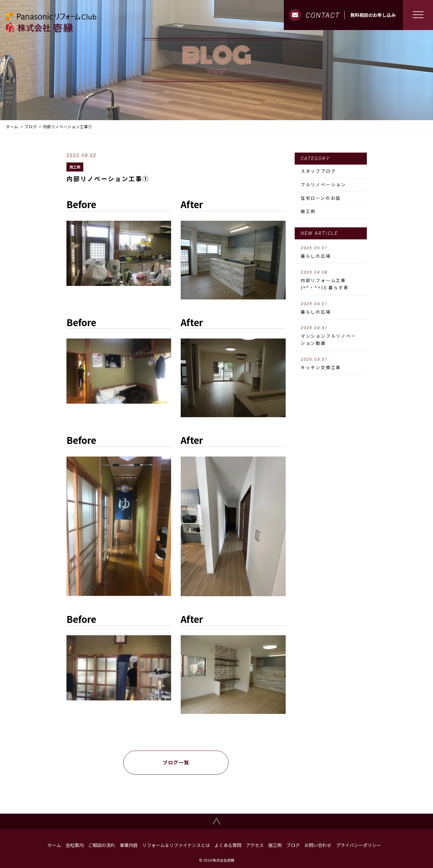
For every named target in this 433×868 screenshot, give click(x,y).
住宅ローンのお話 (321, 198)
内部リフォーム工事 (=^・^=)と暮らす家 (331, 280)
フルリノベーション (323, 184)
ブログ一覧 (176, 762)
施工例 (75, 167)
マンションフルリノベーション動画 (331, 336)
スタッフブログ (318, 171)
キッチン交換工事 (331, 364)
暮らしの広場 (331, 252)
